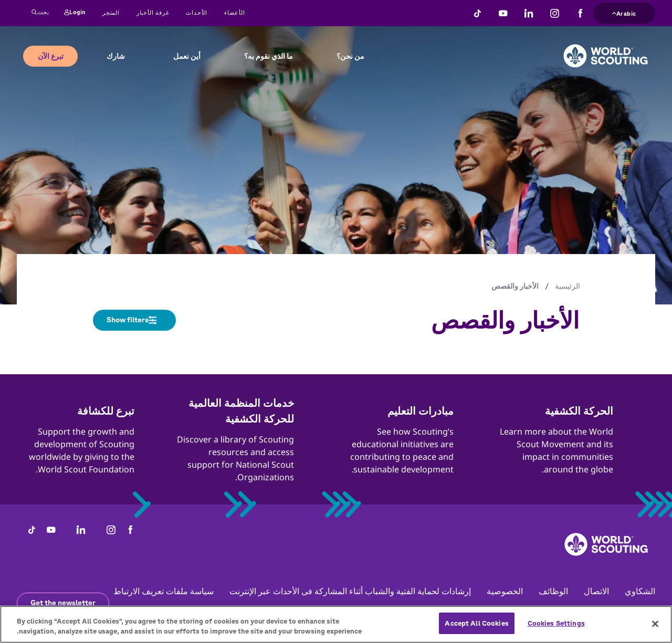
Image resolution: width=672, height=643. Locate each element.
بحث (40, 13)
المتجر (111, 12)
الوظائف (553, 591)
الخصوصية (505, 591)
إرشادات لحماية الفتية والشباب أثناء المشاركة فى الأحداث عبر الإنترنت (350, 591)
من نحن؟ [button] (350, 56)
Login (75, 13)
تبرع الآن (51, 56)
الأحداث (197, 12)
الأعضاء (235, 12)
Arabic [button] (624, 12)
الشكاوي (640, 591)
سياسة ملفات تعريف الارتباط (164, 591)
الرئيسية (568, 286)
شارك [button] (116, 56)
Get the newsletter (63, 603)
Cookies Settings (556, 628)
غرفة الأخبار (153, 12)
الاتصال (596, 591)
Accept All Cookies (476, 628)
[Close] (655, 627)
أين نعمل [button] (187, 56)
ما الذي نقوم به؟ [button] (269, 56)
